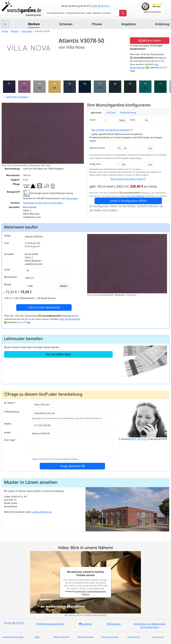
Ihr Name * (10, 403)
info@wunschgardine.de (50, 624)
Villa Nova (27, 31)
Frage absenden (72, 466)
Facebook (85, 624)
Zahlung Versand (110, 637)
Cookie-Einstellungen (13, 637)
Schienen (66, 24)
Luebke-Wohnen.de (42, 512)
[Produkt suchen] (123, 13)
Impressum (158, 637)
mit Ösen (111, 113)
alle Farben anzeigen (17, 97)
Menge (8, 284)
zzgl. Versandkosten (136, 196)
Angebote (128, 24)
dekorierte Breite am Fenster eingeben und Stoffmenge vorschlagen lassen (126, 139)
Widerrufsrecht (61, 637)
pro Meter (150, 41)
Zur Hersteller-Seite (58, 354)
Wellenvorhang (128, 113)
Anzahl (93, 120)
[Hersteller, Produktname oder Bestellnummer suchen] (82, 13)
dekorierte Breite (97, 148)
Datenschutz (134, 637)
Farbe (132, 120)
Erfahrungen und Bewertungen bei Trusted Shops (150, 626)
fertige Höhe (95, 164)
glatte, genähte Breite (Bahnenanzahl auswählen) (116, 134)
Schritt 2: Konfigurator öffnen (128, 201)
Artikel (7, 236)
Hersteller (9, 254)
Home (5, 31)
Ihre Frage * (10, 440)
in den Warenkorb (44, 307)
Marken (34, 24)
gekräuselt (96, 113)
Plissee (97, 24)
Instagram (114, 624)
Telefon (8, 424)
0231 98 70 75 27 (101, 6)
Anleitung (162, 24)
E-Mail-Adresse (12, 412)
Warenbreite (10, 277)
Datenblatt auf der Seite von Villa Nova (43, 203)
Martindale (72, 198)
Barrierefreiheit (86, 637)
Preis (7, 243)
